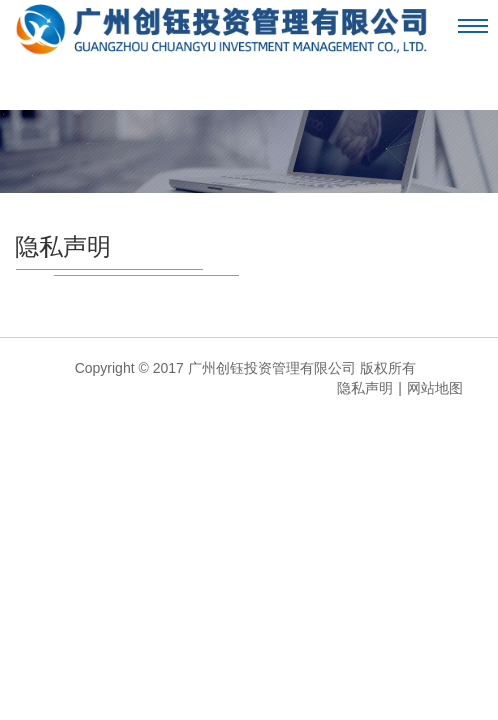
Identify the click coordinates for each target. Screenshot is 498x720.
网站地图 (435, 388)
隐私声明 (63, 247)
